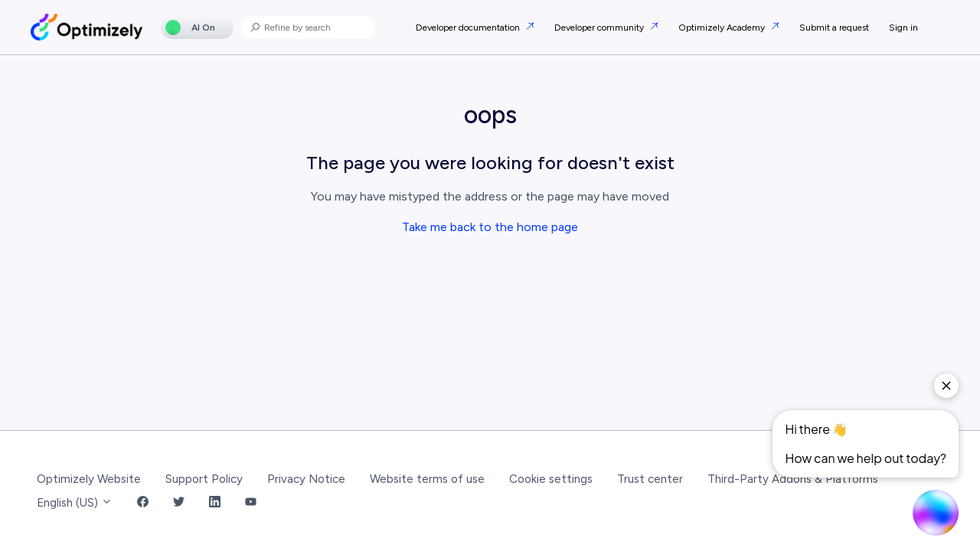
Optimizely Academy (723, 28)
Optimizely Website (89, 479)
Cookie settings (551, 479)
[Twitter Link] (179, 503)
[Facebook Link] (143, 503)
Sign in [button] (903, 28)
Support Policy (204, 479)
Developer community (600, 28)
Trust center (650, 479)
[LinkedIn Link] (215, 503)
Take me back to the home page (490, 227)
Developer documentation (469, 28)
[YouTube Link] (251, 503)
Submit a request (834, 28)
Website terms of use (427, 479)
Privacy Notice (306, 479)
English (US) (75, 503)
